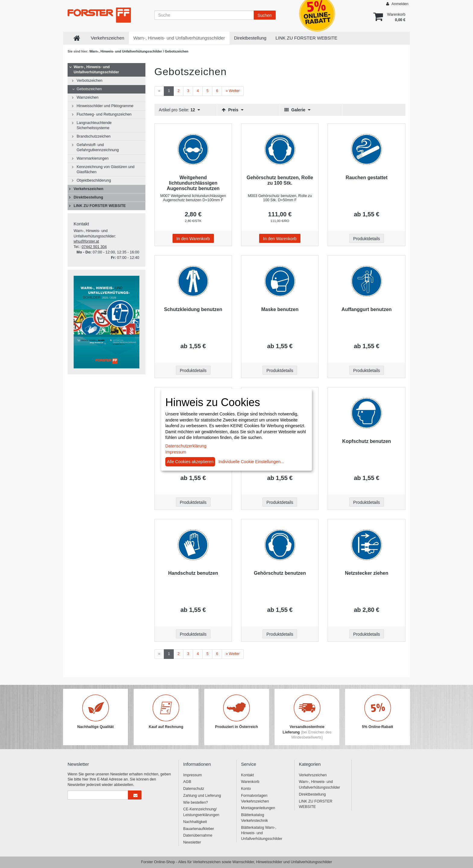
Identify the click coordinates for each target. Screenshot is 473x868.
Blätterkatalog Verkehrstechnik (254, 818)
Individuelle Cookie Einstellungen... (251, 462)
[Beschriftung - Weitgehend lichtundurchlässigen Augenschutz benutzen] (193, 149)
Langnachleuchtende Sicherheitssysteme (94, 125)
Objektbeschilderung (94, 180)
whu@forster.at (86, 241)
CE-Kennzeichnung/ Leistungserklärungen (201, 812)
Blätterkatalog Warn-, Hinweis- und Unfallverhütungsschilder (262, 833)
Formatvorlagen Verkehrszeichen (255, 798)
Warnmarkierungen (93, 158)
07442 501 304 (94, 247)
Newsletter (192, 842)
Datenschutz (194, 789)
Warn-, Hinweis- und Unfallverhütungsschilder (179, 38)
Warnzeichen (88, 97)
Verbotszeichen (89, 81)
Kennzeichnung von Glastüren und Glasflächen (106, 169)
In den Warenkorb (193, 239)
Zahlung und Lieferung (202, 796)
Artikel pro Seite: (180, 110)
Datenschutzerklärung (186, 446)
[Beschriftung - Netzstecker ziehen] (366, 545)
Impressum (192, 775)
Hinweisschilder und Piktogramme (105, 106)
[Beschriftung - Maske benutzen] (280, 281)
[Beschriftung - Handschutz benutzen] (193, 545)
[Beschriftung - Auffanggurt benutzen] (366, 281)
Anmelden (397, 4)
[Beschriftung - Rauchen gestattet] (366, 149)
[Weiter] (233, 91)
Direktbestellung (250, 38)
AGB (187, 782)
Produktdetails (367, 239)
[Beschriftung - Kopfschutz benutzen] (366, 413)
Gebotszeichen (89, 89)
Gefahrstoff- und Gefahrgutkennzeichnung (98, 147)
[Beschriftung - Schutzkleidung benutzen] (193, 281)
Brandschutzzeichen (94, 136)
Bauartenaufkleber (198, 829)
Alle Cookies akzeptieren (190, 462)
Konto (246, 789)
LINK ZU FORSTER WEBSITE (306, 38)
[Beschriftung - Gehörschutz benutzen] (280, 545)
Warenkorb (250, 782)
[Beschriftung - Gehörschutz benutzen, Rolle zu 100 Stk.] (280, 149)
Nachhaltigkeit (195, 822)
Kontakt (247, 775)
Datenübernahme (198, 835)
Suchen (265, 15)
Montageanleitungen (258, 808)
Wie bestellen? (195, 803)
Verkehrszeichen (108, 38)
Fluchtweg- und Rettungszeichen (104, 114)
